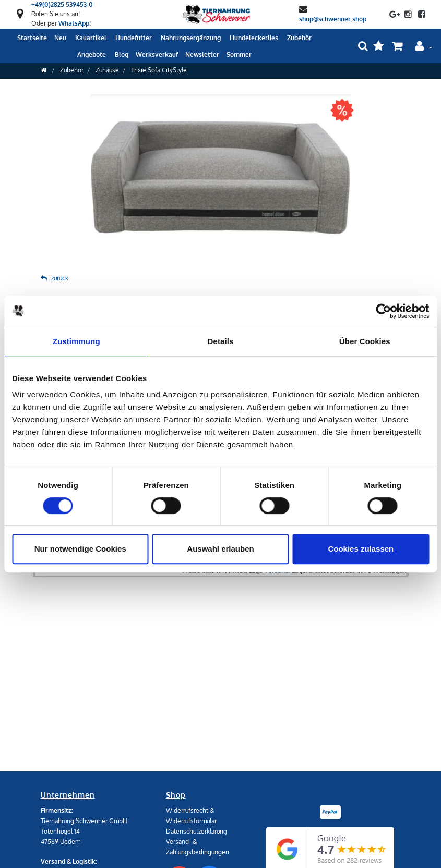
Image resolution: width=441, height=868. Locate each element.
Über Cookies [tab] (365, 341)
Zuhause (107, 70)
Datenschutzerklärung (196, 831)
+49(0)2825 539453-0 (62, 4)
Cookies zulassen (361, 549)
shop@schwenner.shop (333, 19)
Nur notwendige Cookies (80, 549)
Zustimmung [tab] (76, 341)
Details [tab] (221, 341)
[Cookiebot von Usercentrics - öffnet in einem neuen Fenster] (383, 311)
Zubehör (72, 70)
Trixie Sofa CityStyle (159, 70)
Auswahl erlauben (220, 549)
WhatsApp (74, 23)
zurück (55, 278)
